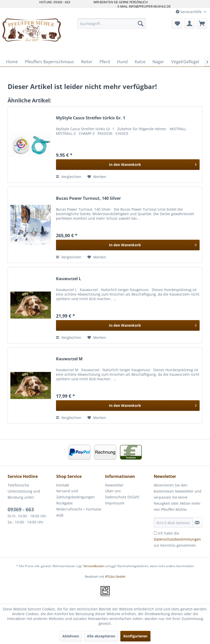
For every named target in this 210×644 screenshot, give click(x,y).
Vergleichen (69, 177)
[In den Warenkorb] (128, 165)
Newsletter (114, 485)
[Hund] (122, 62)
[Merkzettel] (177, 24)
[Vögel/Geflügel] (185, 62)
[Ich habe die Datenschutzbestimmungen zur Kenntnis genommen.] (155, 533)
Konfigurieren (135, 636)
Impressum (115, 503)
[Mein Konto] (189, 24)
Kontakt (63, 485)
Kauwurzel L (69, 279)
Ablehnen (71, 636)
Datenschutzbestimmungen (177, 539)
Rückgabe (64, 503)
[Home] (12, 62)
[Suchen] (141, 24)
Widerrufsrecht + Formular (79, 509)
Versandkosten (94, 566)
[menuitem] (112, 24)
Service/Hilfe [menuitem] (189, 12)
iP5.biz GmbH (115, 576)
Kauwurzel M (69, 359)
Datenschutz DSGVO (122, 497)
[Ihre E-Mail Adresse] (173, 523)
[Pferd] (105, 62)
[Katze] (140, 62)
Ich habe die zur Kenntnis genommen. (177, 539)
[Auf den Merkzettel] (97, 177)
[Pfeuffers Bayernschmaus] (49, 62)
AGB (60, 515)
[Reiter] (87, 62)
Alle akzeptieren (101, 636)
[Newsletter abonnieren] (197, 523)
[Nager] (158, 62)
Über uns (113, 491)
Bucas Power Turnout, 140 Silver (88, 198)
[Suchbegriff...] (112, 24)
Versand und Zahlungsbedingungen (75, 494)
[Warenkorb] (202, 24)
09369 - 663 (21, 509)
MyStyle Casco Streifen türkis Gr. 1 (91, 118)
